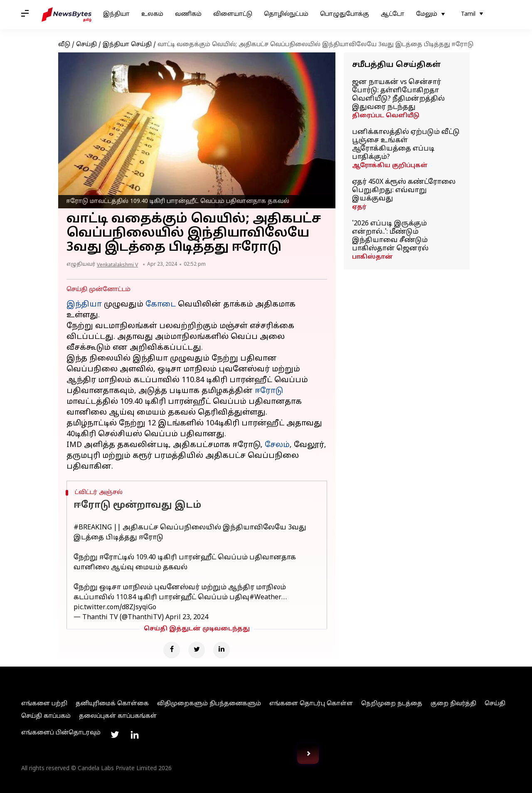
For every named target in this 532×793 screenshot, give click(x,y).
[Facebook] (172, 650)
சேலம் (277, 445)
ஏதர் (359, 207)
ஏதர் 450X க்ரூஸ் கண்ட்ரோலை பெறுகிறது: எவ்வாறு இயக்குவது (404, 190)
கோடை (161, 305)
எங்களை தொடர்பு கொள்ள (311, 704)
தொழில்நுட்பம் (286, 14)
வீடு (64, 45)
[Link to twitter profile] (115, 735)
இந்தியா (116, 14)
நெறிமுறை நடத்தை (392, 704)
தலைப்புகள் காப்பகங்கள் (118, 716)
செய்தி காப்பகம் (46, 716)
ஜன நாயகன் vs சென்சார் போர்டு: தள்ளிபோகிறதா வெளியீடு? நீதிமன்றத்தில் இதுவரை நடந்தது (398, 95)
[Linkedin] (222, 650)
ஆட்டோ (393, 14)
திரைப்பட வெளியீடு (386, 116)
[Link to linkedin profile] (135, 735)
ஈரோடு (269, 391)
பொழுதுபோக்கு (345, 14)
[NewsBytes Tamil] (66, 15)
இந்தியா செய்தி (127, 45)
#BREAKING (93, 528)
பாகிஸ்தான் (372, 257)
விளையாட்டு (233, 14)
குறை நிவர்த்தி (453, 704)
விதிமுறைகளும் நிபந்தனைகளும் (209, 704)
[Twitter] (197, 650)
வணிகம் (188, 14)
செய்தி (86, 45)
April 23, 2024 (187, 618)
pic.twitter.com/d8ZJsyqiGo (115, 608)
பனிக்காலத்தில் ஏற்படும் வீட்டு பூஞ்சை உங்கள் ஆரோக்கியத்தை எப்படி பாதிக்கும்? (406, 145)
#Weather (265, 598)
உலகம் (152, 14)
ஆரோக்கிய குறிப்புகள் (390, 166)
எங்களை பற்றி (44, 704)
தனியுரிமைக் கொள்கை (112, 704)
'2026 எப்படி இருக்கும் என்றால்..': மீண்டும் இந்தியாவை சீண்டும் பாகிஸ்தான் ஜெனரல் (390, 236)
